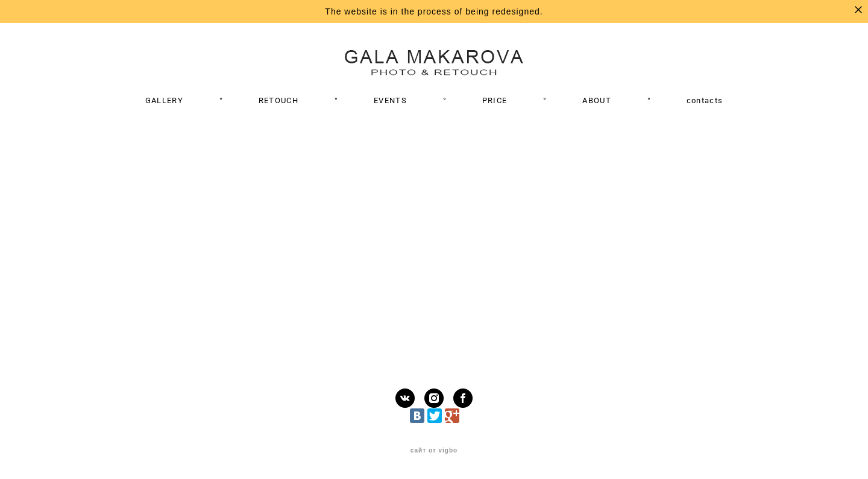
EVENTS (390, 100)
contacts (705, 100)
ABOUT (597, 100)
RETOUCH (278, 100)
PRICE (495, 100)
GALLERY (164, 100)
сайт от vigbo (434, 451)
